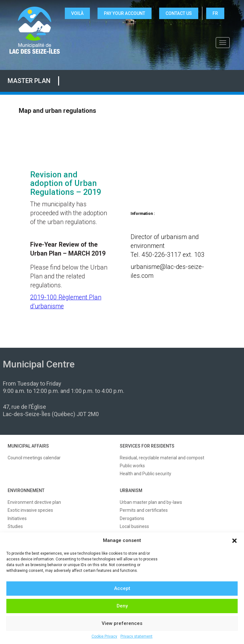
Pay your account (125, 13)
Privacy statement (136, 636)
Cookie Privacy (104, 636)
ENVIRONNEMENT (26, 490)
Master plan (29, 81)
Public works (132, 466)
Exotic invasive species (30, 510)
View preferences (122, 623)
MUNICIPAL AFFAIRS (28, 446)
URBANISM (131, 490)
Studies (15, 526)
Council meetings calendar (34, 458)
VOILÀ (77, 13)
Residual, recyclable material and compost (162, 458)
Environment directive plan (34, 502)
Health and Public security (146, 474)
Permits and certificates (144, 510)
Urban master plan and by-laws (151, 502)
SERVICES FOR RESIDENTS (147, 446)
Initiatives (17, 518)
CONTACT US (179, 13)
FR (215, 13)
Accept (122, 588)
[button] (234, 541)
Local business (134, 526)
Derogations (132, 518)
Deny (122, 606)
